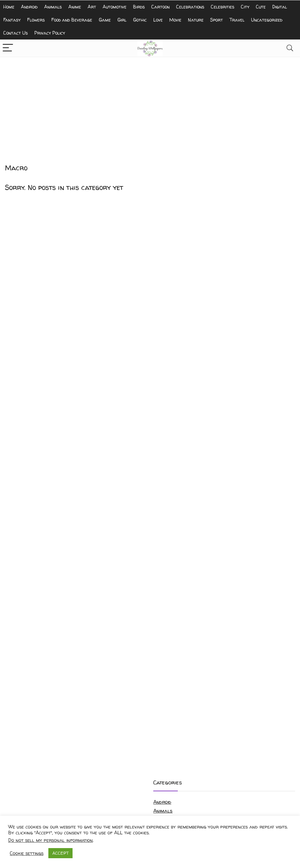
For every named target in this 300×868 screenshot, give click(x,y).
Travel (237, 20)
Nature (196, 20)
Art (92, 7)
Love (158, 20)
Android (29, 7)
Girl (122, 20)
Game (105, 20)
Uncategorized (267, 20)
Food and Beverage (72, 20)
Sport (217, 20)
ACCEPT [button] (60, 853)
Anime (75, 7)
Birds (139, 7)
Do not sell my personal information (50, 840)
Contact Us (16, 33)
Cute (261, 7)
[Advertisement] (150, 106)
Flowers (36, 20)
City (245, 7)
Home (9, 7)
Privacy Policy (50, 33)
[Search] (290, 48)
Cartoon (160, 7)
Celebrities (223, 7)
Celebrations (190, 7)
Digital (280, 7)
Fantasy (12, 20)
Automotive (115, 7)
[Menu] (8, 48)
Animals (53, 7)
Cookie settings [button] (27, 853)
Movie (175, 20)
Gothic (140, 20)
